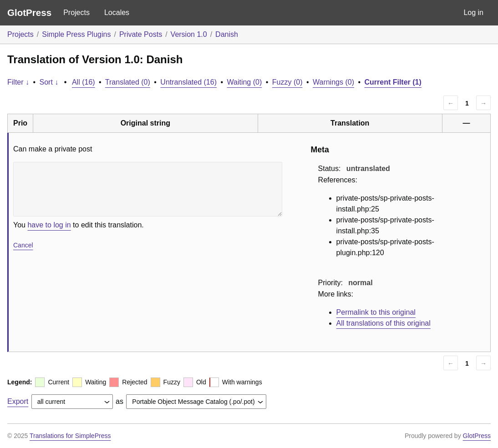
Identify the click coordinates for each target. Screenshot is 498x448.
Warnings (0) (333, 82)
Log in (473, 13)
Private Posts (141, 34)
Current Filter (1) (393, 82)
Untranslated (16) (188, 82)
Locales (117, 13)
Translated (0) (128, 82)
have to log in (49, 225)
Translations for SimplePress (70, 436)
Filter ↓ (18, 82)
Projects (76, 13)
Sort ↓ (49, 82)
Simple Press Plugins (76, 34)
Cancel (23, 245)
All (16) (84, 82)
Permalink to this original (376, 312)
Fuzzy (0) (287, 82)
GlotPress (29, 13)
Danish (227, 34)
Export (18, 401)
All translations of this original (384, 323)
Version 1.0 (189, 34)
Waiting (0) (245, 82)
